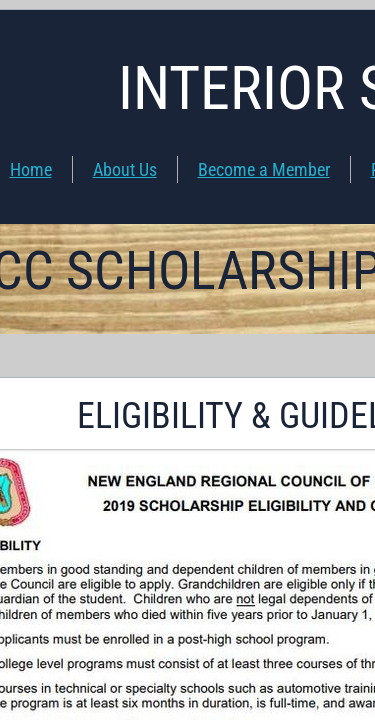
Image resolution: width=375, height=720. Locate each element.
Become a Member (264, 169)
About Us (125, 169)
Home (31, 169)
